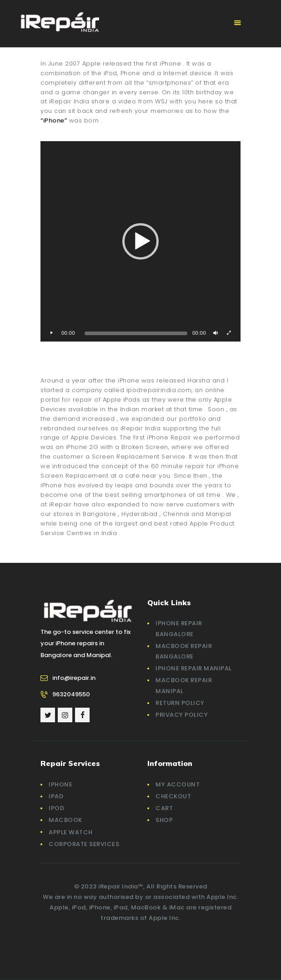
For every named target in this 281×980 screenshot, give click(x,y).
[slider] (136, 333)
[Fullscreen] (229, 333)
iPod (56, 808)
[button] (140, 241)
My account (178, 784)
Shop (164, 820)
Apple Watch (71, 832)
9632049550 (71, 694)
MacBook (65, 820)
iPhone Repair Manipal (194, 668)
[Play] (52, 333)
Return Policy (180, 703)
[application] (140, 241)
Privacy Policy (182, 715)
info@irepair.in (74, 678)
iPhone (60, 784)
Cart (164, 808)
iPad (56, 796)
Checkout (173, 796)
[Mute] (216, 333)
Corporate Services (84, 844)
